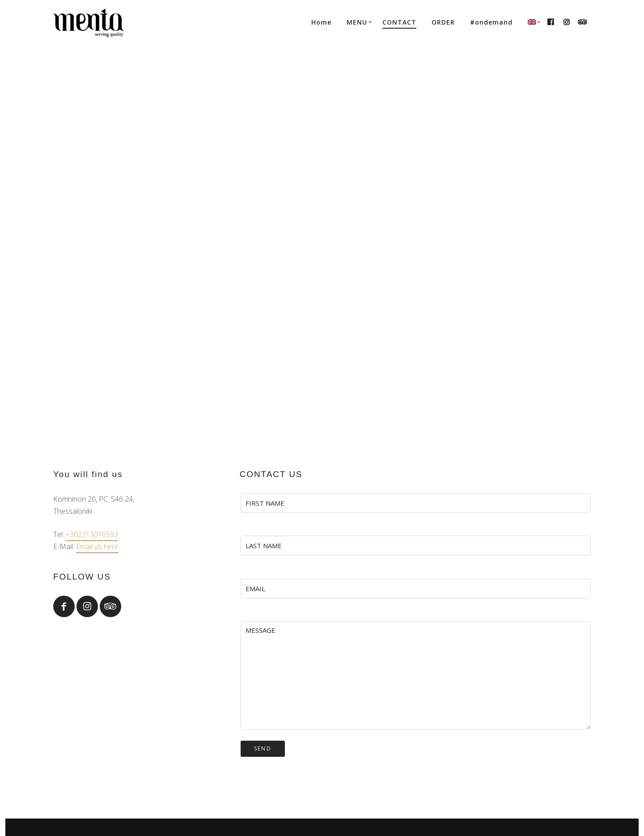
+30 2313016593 (417, 754)
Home (321, 22)
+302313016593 (92, 277)
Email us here (97, 290)
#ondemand (491, 22)
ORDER (443, 22)
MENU (357, 22)
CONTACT (399, 22)
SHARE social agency (341, 797)
